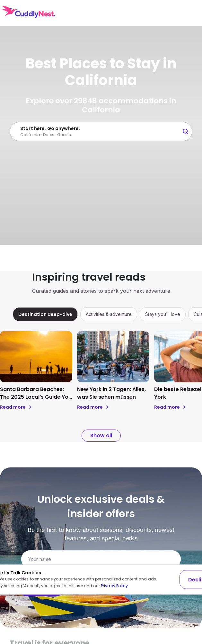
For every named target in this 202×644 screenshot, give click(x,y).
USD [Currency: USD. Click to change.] (158, 13)
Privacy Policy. (115, 586)
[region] (101, 314)
